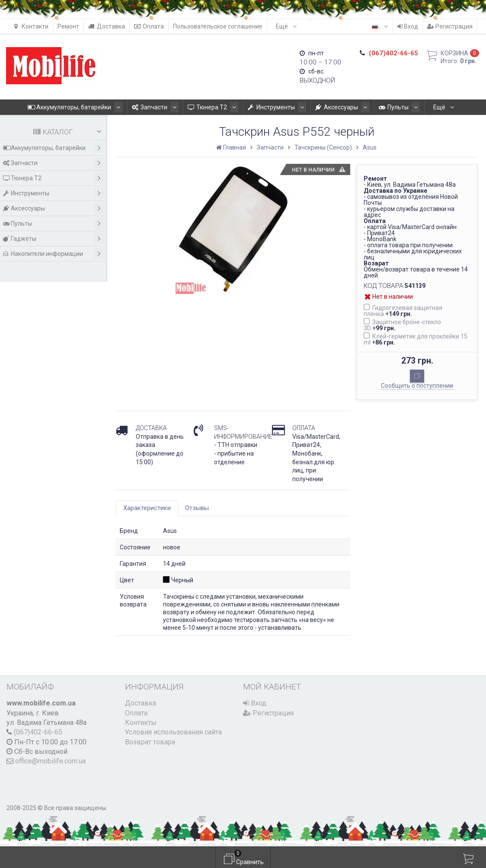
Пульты (365, 107)
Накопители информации (54, 254)
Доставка (107, 26)
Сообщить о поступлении (417, 386)
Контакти (31, 26)
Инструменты (250, 107)
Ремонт (68, 26)
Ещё (286, 26)
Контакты (141, 723)
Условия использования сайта (173, 732)
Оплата (149, 26)
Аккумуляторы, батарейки (59, 107)
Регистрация (450, 26)
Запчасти (135, 107)
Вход (408, 26)
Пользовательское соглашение (218, 26)
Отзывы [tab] (197, 508)
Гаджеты (414, 107)
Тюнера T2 (190, 107)
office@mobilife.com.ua (50, 761)
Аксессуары (312, 107)
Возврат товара (150, 742)
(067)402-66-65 (38, 732)
